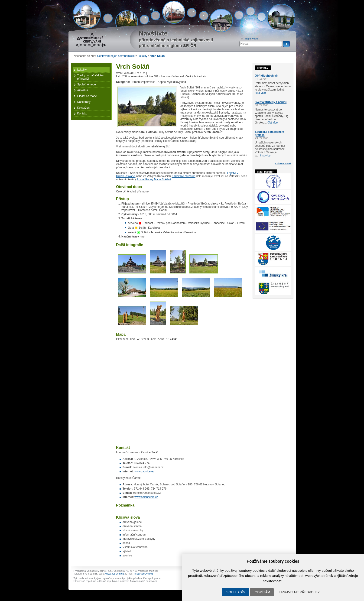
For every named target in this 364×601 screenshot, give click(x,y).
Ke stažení (84, 108)
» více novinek (283, 163)
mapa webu (251, 39)
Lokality (142, 56)
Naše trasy (84, 102)
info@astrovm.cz (143, 574)
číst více (261, 93)
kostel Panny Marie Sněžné (154, 179)
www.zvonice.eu (144, 471)
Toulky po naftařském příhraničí (90, 77)
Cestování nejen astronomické (116, 56)
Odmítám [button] (262, 592)
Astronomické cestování (91, 39)
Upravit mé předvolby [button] (299, 592)
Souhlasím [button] (236, 592)
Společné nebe (87, 84)
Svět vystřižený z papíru (271, 102)
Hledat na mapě (87, 96)
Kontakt (82, 114)
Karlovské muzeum (183, 176)
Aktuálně (83, 90)
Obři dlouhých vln (267, 76)
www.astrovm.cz (115, 574)
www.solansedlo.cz (146, 497)
